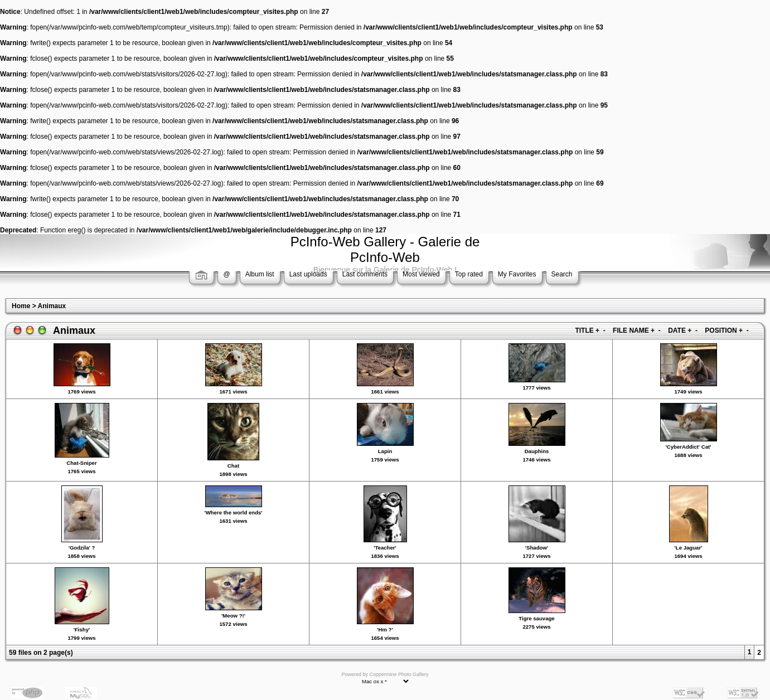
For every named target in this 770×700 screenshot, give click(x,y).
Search (562, 274)
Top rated (469, 274)
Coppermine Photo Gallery (399, 674)
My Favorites (517, 274)
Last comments (365, 274)
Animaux (52, 306)
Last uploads (308, 274)
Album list (260, 274)
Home (21, 306)
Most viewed (421, 274)
